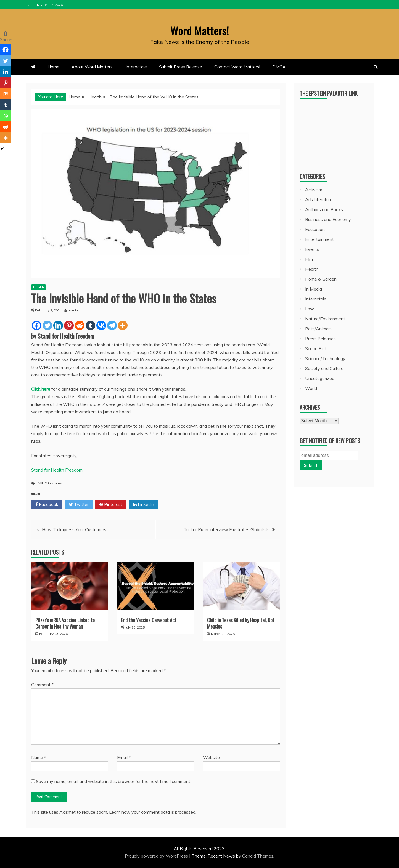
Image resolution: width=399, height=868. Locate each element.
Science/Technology (325, 358)
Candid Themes (258, 856)
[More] (123, 325)
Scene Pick (316, 348)
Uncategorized (320, 378)
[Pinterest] (69, 325)
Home (53, 67)
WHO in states (50, 483)
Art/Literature (319, 199)
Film (309, 259)
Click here (41, 389)
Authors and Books (324, 209)
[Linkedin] (58, 325)
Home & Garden (321, 279)
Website (211, 757)
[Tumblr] (90, 325)
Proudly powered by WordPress (157, 856)
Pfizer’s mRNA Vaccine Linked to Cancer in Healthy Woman (65, 623)
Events (312, 249)
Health (39, 287)
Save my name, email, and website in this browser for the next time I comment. (113, 781)
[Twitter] (47, 325)
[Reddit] (80, 325)
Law (310, 309)
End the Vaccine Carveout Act (149, 620)
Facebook (47, 505)
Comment (42, 685)
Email (124, 757)
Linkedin (144, 505)
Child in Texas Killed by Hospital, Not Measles (241, 623)
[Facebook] (37, 325)
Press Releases (320, 339)
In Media (314, 289)
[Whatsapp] (6, 116)
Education (315, 229)
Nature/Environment (325, 319)
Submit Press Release (181, 67)
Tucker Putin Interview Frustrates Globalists (227, 529)
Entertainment (319, 239)
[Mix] (6, 94)
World (311, 388)
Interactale (136, 67)
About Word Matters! (93, 67)
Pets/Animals (318, 329)
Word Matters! (200, 30)
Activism (314, 190)
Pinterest (111, 505)
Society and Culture (324, 368)
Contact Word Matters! (237, 67)
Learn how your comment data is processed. (153, 812)
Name (39, 757)
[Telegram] (112, 325)
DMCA (279, 67)
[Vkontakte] (101, 325)
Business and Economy (328, 219)
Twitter (79, 505)
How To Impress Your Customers (74, 529)
